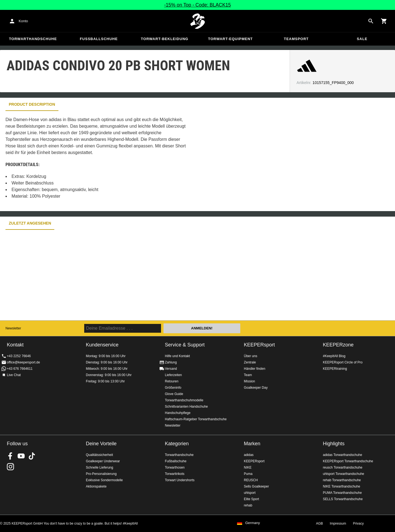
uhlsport (250, 493)
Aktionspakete (96, 486)
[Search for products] (371, 21)
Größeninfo (173, 388)
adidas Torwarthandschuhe (342, 455)
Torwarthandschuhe (33, 39)
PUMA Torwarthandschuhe (342, 493)
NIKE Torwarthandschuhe (342, 486)
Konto (23, 21)
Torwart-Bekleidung (165, 39)
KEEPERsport (259, 345)
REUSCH (251, 480)
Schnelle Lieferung (99, 467)
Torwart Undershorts (180, 480)
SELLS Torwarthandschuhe (343, 499)
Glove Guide (174, 394)
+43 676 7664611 (20, 369)
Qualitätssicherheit (99, 455)
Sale (362, 39)
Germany (252, 523)
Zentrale (250, 362)
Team (248, 375)
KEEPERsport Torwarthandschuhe (348, 461)
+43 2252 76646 (19, 356)
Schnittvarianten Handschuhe (186, 407)
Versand (171, 369)
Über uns (251, 356)
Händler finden (255, 369)
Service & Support (185, 345)
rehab (248, 505)
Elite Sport (251, 499)
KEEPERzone (338, 345)
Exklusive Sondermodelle (104, 480)
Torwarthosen (175, 467)
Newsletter (13, 328)
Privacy (358, 523)
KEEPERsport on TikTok (32, 456)
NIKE (248, 467)
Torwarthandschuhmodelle (184, 400)
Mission (249, 381)
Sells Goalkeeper (256, 486)
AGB (319, 523)
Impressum (338, 523)
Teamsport (296, 39)
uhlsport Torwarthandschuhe (344, 474)
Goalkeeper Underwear (103, 461)
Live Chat (14, 375)
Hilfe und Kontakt (177, 356)
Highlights (334, 444)
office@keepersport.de (23, 362)
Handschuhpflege (178, 413)
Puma (248, 474)
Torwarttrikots (175, 474)
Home (198, 21)
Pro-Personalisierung (101, 474)
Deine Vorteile (101, 444)
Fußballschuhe (99, 39)
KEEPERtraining (335, 369)
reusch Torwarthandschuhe (343, 467)
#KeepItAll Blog (334, 356)
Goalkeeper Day (256, 388)
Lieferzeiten (173, 375)
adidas (249, 455)
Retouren (172, 381)
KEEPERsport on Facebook (10, 456)
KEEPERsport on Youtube (21, 456)
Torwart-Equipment (230, 39)
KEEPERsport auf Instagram (10, 467)
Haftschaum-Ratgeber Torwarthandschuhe (196, 419)
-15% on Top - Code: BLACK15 (197, 5)
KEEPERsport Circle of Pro (343, 362)
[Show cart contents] (384, 21)
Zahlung (171, 362)
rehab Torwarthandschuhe (342, 480)
